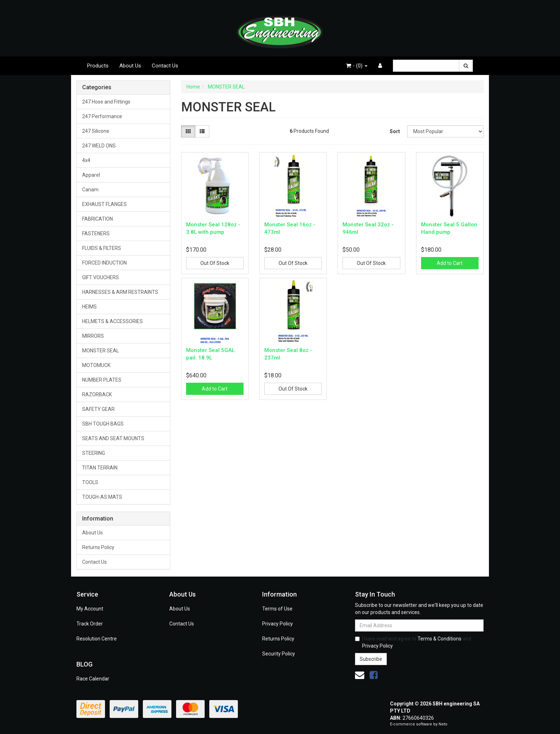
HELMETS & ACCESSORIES (112, 321)
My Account (90, 609)
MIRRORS (93, 336)
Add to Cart (450, 263)
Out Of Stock (215, 263)
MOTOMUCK (96, 365)
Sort (395, 131)
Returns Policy (98, 547)
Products (98, 66)
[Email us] (360, 675)
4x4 (86, 160)
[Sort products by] (445, 131)
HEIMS (89, 307)
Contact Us (165, 66)
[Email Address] (419, 625)
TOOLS (90, 482)
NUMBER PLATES (102, 380)
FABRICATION (97, 219)
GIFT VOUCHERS (101, 277)
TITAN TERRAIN (100, 468)
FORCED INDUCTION (104, 263)
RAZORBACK (97, 394)
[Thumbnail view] (188, 131)
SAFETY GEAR (98, 409)
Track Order (90, 624)
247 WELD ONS (99, 146)
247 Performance (102, 116)
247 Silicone (96, 131)
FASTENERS (96, 233)
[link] (374, 675)
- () (357, 66)
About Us (130, 66)
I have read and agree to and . (413, 642)
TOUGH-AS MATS (102, 497)
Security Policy (279, 654)
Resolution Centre (97, 639)
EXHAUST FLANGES (104, 204)
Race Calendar (93, 679)
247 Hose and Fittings (106, 102)
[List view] (202, 131)
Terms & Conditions (439, 639)
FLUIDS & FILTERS (102, 248)
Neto (443, 724)
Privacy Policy (277, 624)
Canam (90, 190)
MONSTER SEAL (101, 351)
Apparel (91, 175)
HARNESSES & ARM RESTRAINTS (120, 292)
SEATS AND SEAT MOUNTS (113, 438)
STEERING (94, 453)
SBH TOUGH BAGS (103, 424)
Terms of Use (277, 609)
